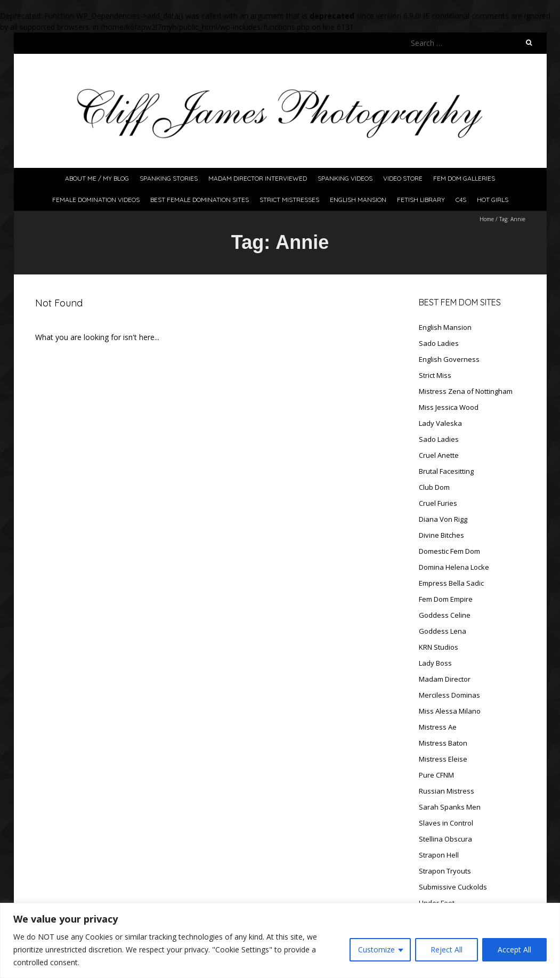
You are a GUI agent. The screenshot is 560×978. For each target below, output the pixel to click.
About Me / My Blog (97, 178)
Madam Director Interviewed (258, 178)
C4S (461, 200)
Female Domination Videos (96, 200)
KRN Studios (439, 647)
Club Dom (434, 487)
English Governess (449, 359)
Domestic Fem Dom (449, 551)
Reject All (447, 949)
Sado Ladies (439, 343)
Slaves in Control (446, 823)
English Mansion (358, 200)
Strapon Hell (439, 855)
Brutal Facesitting (446, 471)
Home (487, 219)
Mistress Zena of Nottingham (466, 391)
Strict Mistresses (289, 200)
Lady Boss (435, 663)
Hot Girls (493, 200)
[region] (280, 940)
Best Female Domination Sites (200, 200)
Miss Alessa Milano (450, 711)
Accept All (514, 949)
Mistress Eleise (443, 759)
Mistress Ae (438, 727)
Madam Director (445, 679)
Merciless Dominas (449, 695)
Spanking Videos (345, 178)
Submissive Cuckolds (453, 887)
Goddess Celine (445, 615)
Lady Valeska (440, 423)
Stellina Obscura (445, 839)
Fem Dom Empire (446, 599)
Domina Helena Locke (454, 567)
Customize (376, 949)
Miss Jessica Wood (449, 407)
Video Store (403, 178)
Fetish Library (421, 200)
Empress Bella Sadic (451, 583)
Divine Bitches (441, 535)
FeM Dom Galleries (464, 178)
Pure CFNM (436, 775)
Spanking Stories (169, 178)
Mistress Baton (443, 743)
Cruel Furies (438, 503)
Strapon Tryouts (445, 871)
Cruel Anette (439, 455)
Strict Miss (435, 375)
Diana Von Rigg (443, 519)
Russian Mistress (447, 791)
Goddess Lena (443, 631)
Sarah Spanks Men (450, 807)
